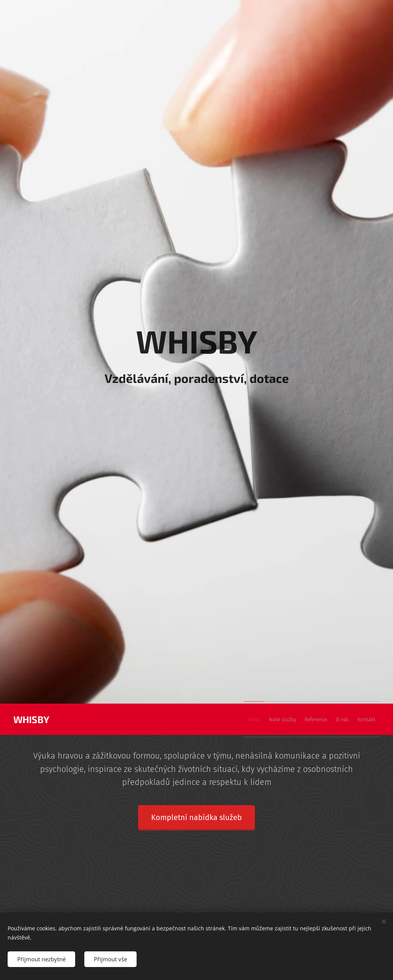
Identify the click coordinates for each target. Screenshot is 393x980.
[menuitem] (318, 719)
